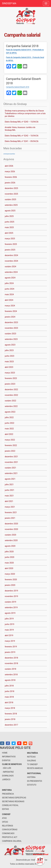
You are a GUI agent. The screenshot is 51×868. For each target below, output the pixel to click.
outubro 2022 (10, 401)
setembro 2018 (11, 675)
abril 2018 (9, 702)
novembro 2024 (11, 261)
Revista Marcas (35, 768)
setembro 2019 (11, 607)
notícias (31, 757)
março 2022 (10, 440)
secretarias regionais (13, 801)
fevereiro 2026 (11, 177)
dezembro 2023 (11, 322)
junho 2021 (9, 490)
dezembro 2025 (11, 188)
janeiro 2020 (10, 585)
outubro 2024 (10, 267)
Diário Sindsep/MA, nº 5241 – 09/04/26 (22, 141)
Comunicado (8, 833)
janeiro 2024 (10, 317)
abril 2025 (9, 233)
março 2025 (10, 239)
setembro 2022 (11, 406)
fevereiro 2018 (11, 714)
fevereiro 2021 (11, 512)
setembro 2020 (11, 540)
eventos (6, 760)
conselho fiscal (10, 805)
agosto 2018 (10, 680)
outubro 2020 (10, 535)
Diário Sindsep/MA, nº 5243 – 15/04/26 (22, 122)
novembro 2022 (11, 395)
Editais (5, 809)
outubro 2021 (10, 468)
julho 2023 (9, 350)
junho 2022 (9, 423)
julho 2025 (9, 216)
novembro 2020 (11, 529)
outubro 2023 (10, 334)
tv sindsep (32, 764)
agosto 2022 (10, 412)
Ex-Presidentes (34, 781)
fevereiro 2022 (11, 445)
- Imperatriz (8, 772)
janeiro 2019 (10, 652)
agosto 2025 (10, 211)
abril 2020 (9, 568)
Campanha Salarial (12, 841)
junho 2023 (9, 356)
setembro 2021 (11, 473)
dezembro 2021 (11, 457)
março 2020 (10, 574)
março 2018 (10, 708)
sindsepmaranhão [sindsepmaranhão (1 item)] (9, 154)
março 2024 (10, 306)
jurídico (6, 780)
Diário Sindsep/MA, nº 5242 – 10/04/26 (22, 136)
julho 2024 (9, 283)
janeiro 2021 (10, 518)
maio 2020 (9, 563)
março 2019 (10, 641)
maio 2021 (9, 496)
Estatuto (32, 785)
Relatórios (8, 826)
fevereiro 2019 (11, 647)
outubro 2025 (10, 199)
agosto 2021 (10, 479)
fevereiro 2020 (11, 580)
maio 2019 (9, 630)
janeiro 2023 (10, 384)
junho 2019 (9, 624)
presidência (8, 794)
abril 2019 (9, 635)
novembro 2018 (11, 663)
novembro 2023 (11, 328)
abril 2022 (9, 434)
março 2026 (10, 172)
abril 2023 (9, 367)
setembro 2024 (11, 272)
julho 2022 (9, 417)
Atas (4, 818)
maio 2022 (9, 429)
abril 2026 (9, 166)
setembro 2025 (11, 205)
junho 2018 (9, 691)
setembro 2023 (11, 339)
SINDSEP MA (9, 3)
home (5, 753)
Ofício (5, 822)
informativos (9, 757)
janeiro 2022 (10, 451)
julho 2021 (9, 485)
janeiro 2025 (10, 250)
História (31, 777)
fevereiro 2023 (11, 378)
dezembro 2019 (11, 591)
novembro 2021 (11, 462)
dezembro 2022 (11, 389)
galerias (31, 761)
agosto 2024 (10, 278)
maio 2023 (9, 362)
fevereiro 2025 (11, 244)
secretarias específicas (14, 798)
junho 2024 (9, 289)
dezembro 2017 (11, 725)
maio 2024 (9, 294)
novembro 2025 (11, 194)
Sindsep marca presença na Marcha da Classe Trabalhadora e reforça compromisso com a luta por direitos (25, 113)
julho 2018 (9, 686)
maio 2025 (9, 227)
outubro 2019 (10, 602)
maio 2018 (9, 697)
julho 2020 (9, 552)
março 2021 (10, 507)
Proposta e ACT (10, 837)
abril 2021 (9, 501)
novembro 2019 (11, 596)
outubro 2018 (10, 669)
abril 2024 (9, 300)
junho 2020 (9, 557)
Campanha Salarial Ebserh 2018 (18, 87)
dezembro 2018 (11, 658)
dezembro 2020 (11, 524)
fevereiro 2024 (11, 311)
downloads (8, 776)
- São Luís (7, 768)
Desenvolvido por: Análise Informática (32, 860)
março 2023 (10, 373)
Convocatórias (10, 830)
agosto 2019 (10, 613)
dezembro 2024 (11, 255)
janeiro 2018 (10, 719)
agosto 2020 (10, 546)
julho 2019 (9, 619)
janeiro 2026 (10, 183)
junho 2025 (9, 222)
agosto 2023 (10, 345)
